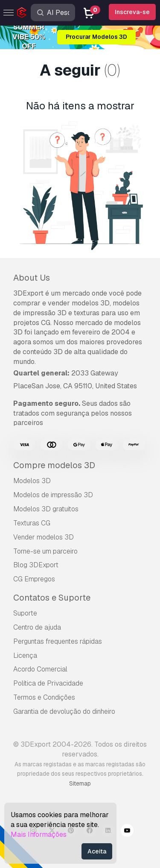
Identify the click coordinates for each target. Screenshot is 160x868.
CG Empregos (34, 579)
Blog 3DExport (36, 565)
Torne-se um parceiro (45, 551)
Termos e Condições (44, 697)
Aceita (97, 851)
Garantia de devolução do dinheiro (64, 711)
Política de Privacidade (48, 683)
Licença (25, 655)
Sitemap (80, 783)
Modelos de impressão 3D (53, 495)
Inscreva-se (132, 12)
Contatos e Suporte (52, 598)
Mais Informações (39, 834)
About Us (32, 278)
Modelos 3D (32, 481)
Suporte (25, 613)
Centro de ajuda (37, 627)
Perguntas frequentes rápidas (58, 641)
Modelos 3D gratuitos (46, 509)
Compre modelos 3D (54, 465)
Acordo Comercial (40, 669)
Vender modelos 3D (44, 537)
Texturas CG (32, 523)
